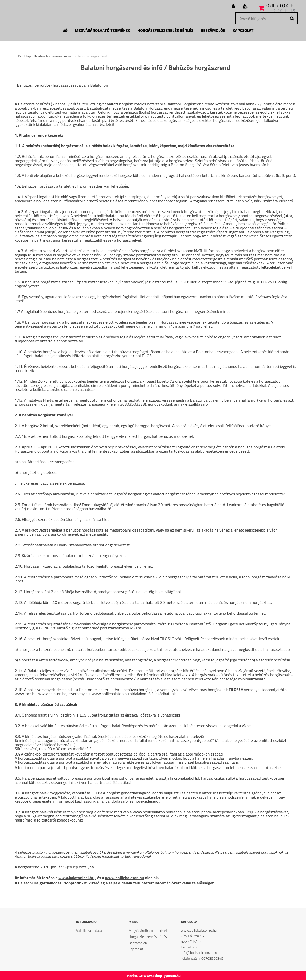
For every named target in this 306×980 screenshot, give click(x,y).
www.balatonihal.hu (76, 878)
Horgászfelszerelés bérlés (165, 31)
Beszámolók (213, 31)
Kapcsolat (243, 31)
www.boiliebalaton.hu (124, 878)
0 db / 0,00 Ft (281, 5)
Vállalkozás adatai (89, 930)
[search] (292, 19)
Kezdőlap (24, 56)
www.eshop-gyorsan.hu (162, 976)
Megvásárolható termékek (103, 31)
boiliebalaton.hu (47, 389)
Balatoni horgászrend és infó (54, 56)
